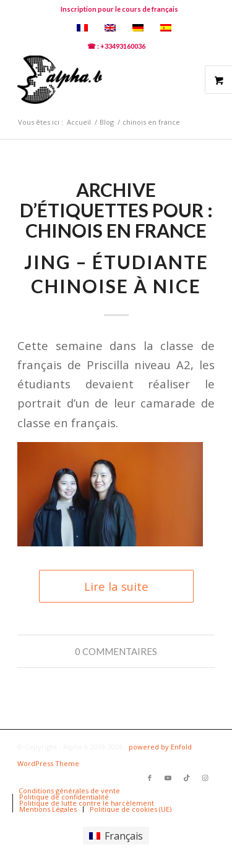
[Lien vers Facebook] (150, 778)
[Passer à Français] (116, 836)
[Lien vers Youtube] (168, 778)
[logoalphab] (96, 80)
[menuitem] (119, 9)
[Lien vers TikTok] (187, 778)
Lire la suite (116, 586)
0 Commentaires (116, 651)
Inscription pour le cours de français (119, 9)
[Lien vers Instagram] (205, 778)
